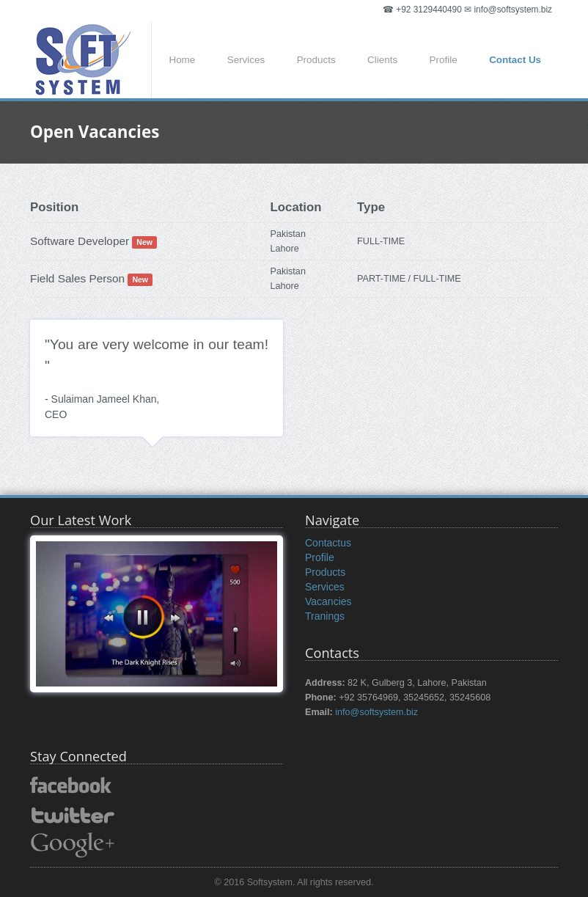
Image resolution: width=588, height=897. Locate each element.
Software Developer (80, 241)
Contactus (328, 543)
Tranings (325, 616)
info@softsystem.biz (376, 712)
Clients (382, 60)
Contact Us (515, 60)
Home (182, 60)
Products (316, 60)
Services (246, 60)
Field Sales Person (77, 278)
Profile (444, 60)
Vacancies (328, 601)
